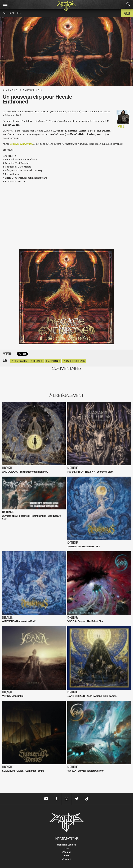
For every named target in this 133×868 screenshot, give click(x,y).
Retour (127, 13)
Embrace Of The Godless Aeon (74, 361)
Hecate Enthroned (53, 361)
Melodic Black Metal (19, 361)
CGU (67, 848)
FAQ (67, 856)
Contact (66, 859)
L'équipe (67, 852)
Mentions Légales (66, 845)
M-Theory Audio (37, 361)
